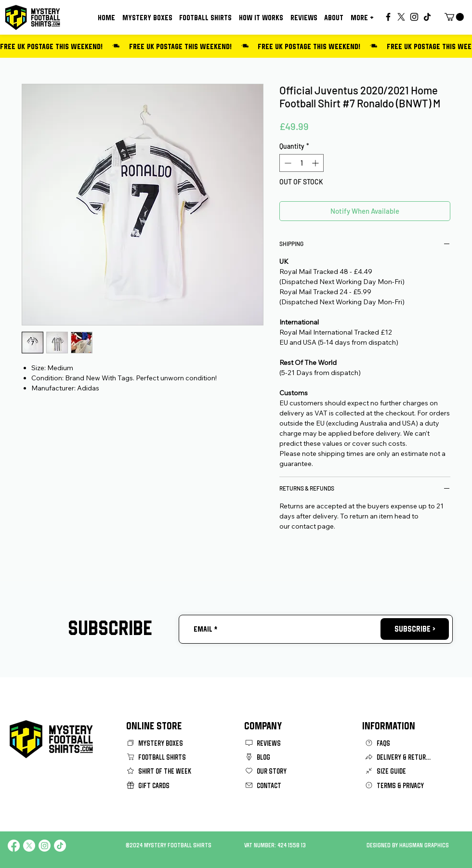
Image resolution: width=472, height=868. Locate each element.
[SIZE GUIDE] (399, 771)
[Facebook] (388, 17)
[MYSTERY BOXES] (160, 743)
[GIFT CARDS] (160, 785)
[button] (362, 17)
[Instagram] (414, 17)
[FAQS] (399, 743)
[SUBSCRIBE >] (415, 629)
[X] (401, 17)
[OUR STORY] (279, 771)
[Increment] (316, 163)
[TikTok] (427, 17)
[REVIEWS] (279, 743)
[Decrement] (287, 163)
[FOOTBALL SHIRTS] (160, 757)
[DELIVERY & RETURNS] (399, 757)
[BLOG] (279, 757)
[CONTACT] (279, 785)
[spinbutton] (302, 163)
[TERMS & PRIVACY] (399, 785)
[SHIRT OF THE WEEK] (160, 771)
